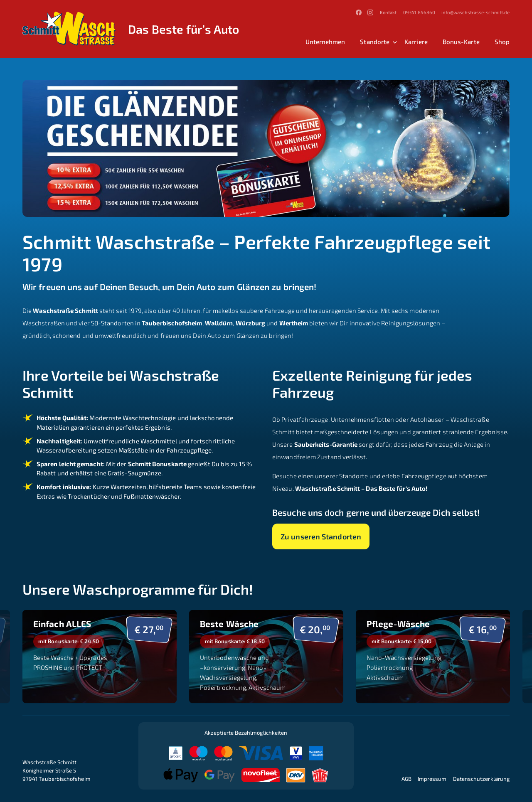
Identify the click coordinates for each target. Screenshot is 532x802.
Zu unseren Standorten (321, 536)
